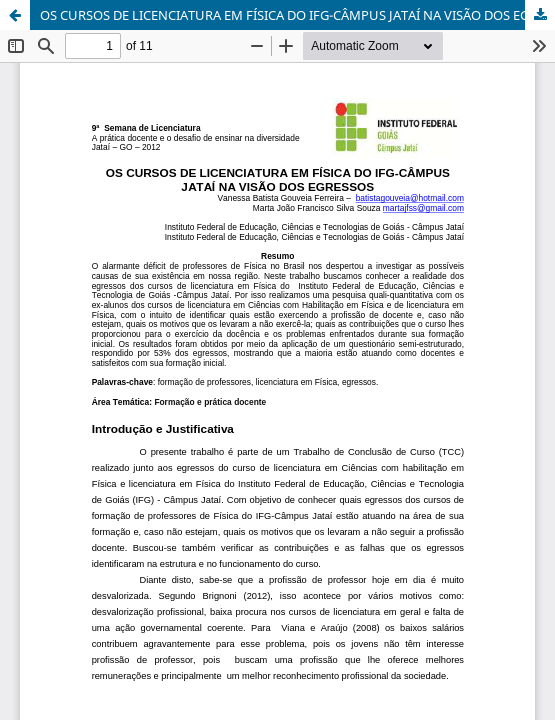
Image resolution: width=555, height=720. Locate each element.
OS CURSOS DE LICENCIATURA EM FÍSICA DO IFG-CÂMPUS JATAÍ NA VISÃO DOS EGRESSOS (297, 15)
